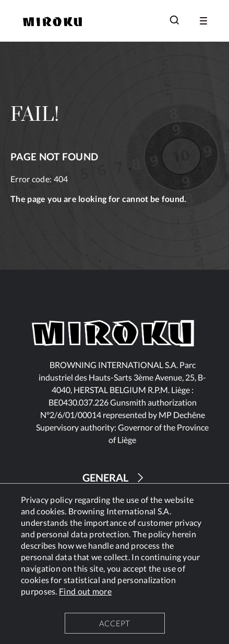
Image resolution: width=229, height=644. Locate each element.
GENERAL (115, 478)
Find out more (85, 591)
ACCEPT (115, 623)
